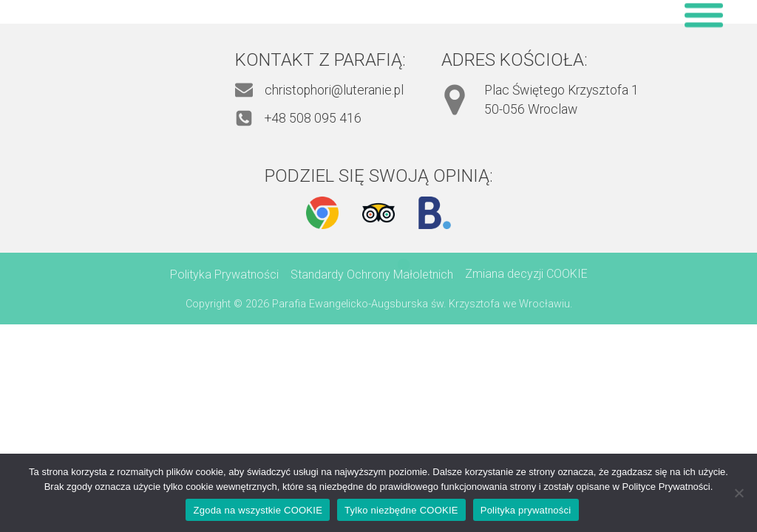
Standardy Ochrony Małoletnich (372, 274)
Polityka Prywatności (224, 274)
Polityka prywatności (526, 510)
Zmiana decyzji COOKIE (526, 274)
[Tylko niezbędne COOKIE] (739, 493)
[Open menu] (704, 15)
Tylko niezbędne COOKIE (401, 510)
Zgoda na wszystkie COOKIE (258, 510)
